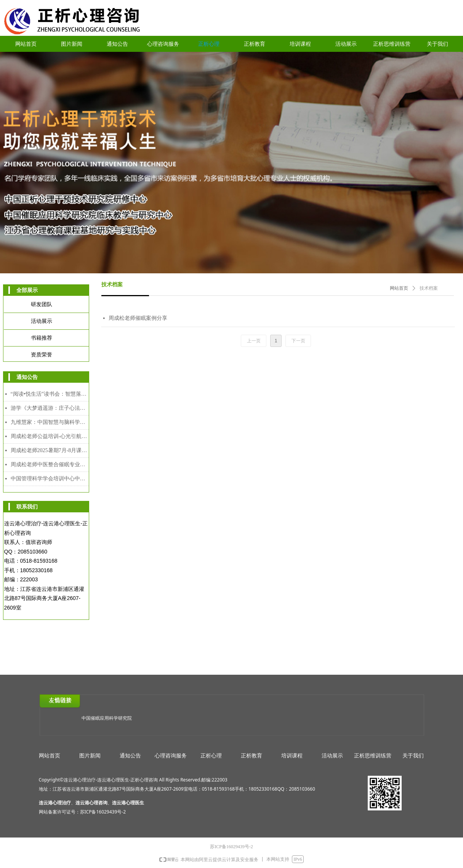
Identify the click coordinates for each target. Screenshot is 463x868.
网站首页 (399, 288)
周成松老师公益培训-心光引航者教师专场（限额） (50, 436)
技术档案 (429, 288)
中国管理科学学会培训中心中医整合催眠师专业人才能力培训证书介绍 (50, 479)
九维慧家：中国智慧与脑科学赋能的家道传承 (50, 422)
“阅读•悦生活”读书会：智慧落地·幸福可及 (50, 394)
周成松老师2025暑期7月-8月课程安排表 (50, 450)
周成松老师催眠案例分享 (138, 318)
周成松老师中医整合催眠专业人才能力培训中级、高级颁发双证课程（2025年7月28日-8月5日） (50, 464)
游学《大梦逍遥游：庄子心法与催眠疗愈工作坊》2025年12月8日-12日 (50, 408)
